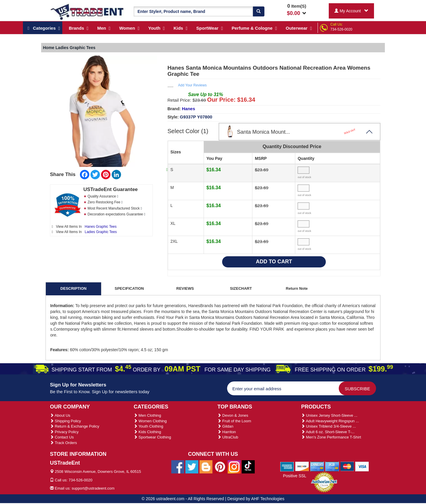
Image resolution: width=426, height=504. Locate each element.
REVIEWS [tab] (185, 288)
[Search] (259, 11)
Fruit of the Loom (234, 421)
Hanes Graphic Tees (101, 227)
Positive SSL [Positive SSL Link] (295, 476)
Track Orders (63, 443)
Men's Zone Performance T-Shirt (331, 437)
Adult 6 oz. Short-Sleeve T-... (328, 432)
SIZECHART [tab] (241, 288)
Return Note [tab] (297, 288)
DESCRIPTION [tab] (74, 288)
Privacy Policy (64, 432)
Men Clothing (147, 415)
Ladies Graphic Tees (101, 232)
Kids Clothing (147, 432)
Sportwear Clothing (152, 437)
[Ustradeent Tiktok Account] (248, 466)
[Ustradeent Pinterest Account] (220, 466)
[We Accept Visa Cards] (362, 466)
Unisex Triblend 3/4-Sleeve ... (328, 426)
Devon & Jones (233, 415)
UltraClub (228, 437)
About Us (60, 415)
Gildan (225, 426)
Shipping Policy (66, 421)
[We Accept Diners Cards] (317, 466)
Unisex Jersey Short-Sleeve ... (329, 415)
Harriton (227, 432)
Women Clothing (150, 421)
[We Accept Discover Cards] (302, 466)
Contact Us (62, 437)
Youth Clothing (148, 426)
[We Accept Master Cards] (347, 466)
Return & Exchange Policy (75, 426)
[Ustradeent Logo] (87, 11)
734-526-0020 (342, 29)
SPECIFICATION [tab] (129, 288)
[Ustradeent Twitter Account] (192, 466)
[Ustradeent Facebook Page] (178, 466)
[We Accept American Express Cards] (287, 466)
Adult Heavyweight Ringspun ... (330, 421)
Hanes (188, 109)
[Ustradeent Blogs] (206, 466)
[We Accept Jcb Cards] (332, 466)
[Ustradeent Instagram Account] (234, 466)
